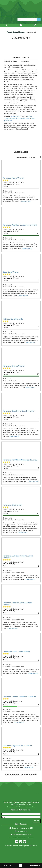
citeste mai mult (26, 202)
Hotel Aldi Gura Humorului (13, 319)
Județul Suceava (19, 32)
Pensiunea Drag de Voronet (14, 366)
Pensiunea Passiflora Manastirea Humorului (20, 225)
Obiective (7, 865)
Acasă (9, 32)
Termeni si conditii (12, 807)
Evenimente (35, 865)
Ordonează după (22, 157)
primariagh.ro (15, 116)
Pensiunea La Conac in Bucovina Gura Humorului (18, 557)
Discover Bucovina (11, 118)
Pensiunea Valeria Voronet (13, 178)
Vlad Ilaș (30, 116)
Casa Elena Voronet (11, 272)
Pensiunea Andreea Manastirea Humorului (19, 697)
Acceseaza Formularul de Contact (21, 838)
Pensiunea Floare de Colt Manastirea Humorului (17, 604)
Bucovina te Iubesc (24, 118)
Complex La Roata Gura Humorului (17, 652)
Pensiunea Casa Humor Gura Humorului (19, 411)
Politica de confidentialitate (27, 807)
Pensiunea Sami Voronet (13, 505)
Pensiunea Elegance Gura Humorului (17, 746)
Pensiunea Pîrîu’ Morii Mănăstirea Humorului (20, 460)
